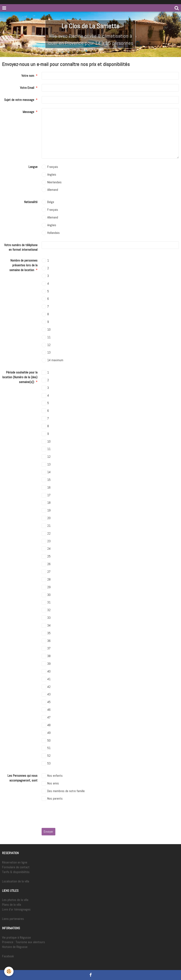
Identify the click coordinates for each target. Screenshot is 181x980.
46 (46, 710)
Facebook (8, 956)
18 (46, 503)
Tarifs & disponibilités (16, 872)
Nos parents (52, 799)
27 (46, 572)
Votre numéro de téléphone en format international (21, 247)
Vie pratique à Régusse (16, 937)
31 (46, 602)
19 (46, 510)
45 (46, 702)
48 (46, 725)
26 (46, 564)
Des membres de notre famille (63, 791)
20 (46, 518)
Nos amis (50, 783)
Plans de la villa (12, 905)
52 (46, 756)
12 (46, 345)
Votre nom (28, 76)
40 (46, 671)
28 (46, 579)
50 (46, 741)
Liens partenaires (13, 919)
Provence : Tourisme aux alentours (24, 942)
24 (46, 549)
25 (46, 556)
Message (28, 112)
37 (46, 648)
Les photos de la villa (15, 900)
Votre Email (27, 88)
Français (50, 167)
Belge (48, 202)
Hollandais (51, 233)
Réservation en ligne (15, 862)
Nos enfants (52, 776)
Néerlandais (52, 182)
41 (46, 679)
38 (46, 656)
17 (46, 495)
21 (46, 526)
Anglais (49, 175)
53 (46, 763)
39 (46, 664)
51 (46, 748)
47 (46, 717)
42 (46, 687)
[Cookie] (9, 971)
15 (46, 480)
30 (46, 595)
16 (46, 488)
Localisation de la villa (16, 881)
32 (46, 610)
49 (46, 733)
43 (46, 694)
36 (46, 641)
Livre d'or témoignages (16, 909)
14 (46, 472)
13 (46, 352)
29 (46, 587)
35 (46, 633)
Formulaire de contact (16, 867)
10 (46, 330)
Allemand (50, 190)
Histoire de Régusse (15, 947)
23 (46, 541)
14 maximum (52, 360)
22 (46, 533)
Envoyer (48, 832)
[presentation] (73, 815)
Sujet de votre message (19, 100)
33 (46, 618)
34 (46, 625)
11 (46, 337)
